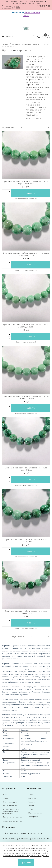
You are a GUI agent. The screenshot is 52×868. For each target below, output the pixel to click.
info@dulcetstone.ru (31, 833)
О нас (30, 794)
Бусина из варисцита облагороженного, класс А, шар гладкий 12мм (26, 254)
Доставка (6, 794)
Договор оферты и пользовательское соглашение (11, 811)
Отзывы (31, 805)
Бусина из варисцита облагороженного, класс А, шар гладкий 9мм (26, 397)
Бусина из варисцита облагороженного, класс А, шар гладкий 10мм (26, 183)
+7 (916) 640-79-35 (43, 6)
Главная (6, 44)
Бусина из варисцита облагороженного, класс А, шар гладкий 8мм (26, 326)
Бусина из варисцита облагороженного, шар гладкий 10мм (26, 469)
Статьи (31, 809)
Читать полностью (33, 119)
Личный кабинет (10, 805)
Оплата (6, 798)
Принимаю (26, 862)
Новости (31, 802)
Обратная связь (35, 813)
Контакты (32, 798)
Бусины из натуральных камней (26, 44)
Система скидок (10, 802)
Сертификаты (34, 817)
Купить (31, 193)
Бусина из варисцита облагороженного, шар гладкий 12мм (26, 541)
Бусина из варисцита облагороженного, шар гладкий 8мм (26, 612)
